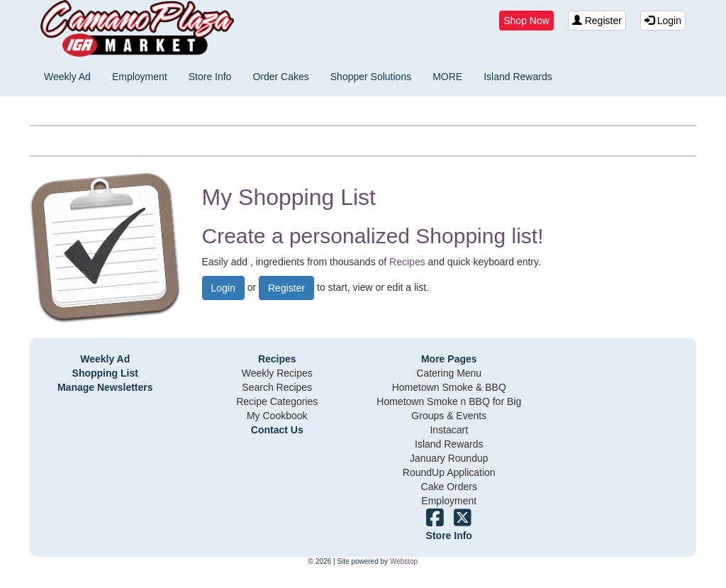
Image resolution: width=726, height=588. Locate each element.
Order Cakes (280, 77)
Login (663, 21)
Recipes (407, 262)
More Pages (449, 359)
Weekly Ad (67, 77)
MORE (447, 77)
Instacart (449, 430)
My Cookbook (277, 416)
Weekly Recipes (277, 373)
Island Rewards (518, 77)
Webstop (404, 561)
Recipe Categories (277, 401)
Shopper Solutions (371, 77)
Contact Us (277, 430)
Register (597, 21)
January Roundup (449, 458)
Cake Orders (449, 487)
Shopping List (105, 373)
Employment (140, 77)
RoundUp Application (449, 472)
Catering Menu (449, 373)
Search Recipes (277, 387)
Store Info (210, 77)
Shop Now (526, 21)
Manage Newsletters (105, 387)
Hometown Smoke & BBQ (449, 387)
